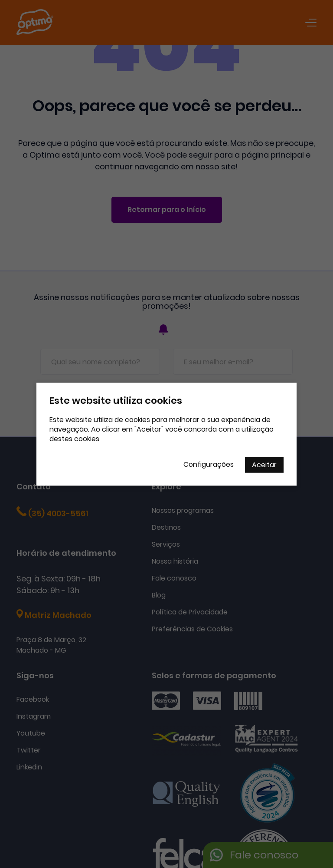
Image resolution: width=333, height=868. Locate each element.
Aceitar (264, 464)
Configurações (209, 464)
